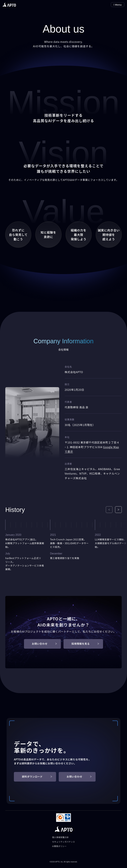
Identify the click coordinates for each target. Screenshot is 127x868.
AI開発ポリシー (59, 846)
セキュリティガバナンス (63, 842)
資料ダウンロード (37, 777)
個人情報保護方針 (60, 837)
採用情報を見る (85, 644)
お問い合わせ (44, 644)
